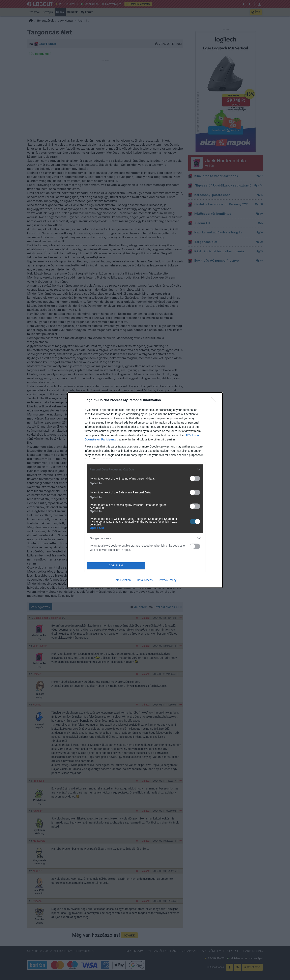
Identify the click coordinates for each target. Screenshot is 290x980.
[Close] (215, 400)
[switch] (195, 478)
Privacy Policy (168, 580)
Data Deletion (122, 580)
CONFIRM (116, 566)
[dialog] (145, 490)
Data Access (145, 580)
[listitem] (145, 470)
